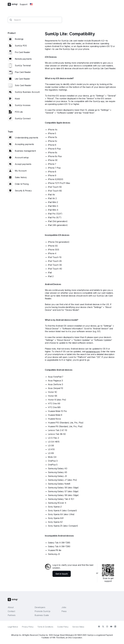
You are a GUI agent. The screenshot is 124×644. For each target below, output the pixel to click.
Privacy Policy (28, 627)
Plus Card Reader (23, 72)
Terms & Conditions (45, 627)
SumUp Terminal (23, 65)
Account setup (22, 157)
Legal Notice (13, 627)
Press (64, 611)
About (11, 607)
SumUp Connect (23, 118)
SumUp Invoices (23, 105)
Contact (11, 611)
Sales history (21, 177)
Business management (25, 151)
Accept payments (23, 164)
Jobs (64, 607)
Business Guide (42, 615)
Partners (12, 615)
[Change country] (31, 4)
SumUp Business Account (27, 92)
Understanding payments (26, 138)
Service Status (78, 627)
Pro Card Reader (22, 52)
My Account (21, 171)
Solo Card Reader (23, 85)
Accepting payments (24, 144)
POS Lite (19, 112)
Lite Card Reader (22, 79)
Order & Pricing (22, 184)
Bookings (19, 39)
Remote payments (23, 59)
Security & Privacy (23, 191)
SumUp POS (21, 46)
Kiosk (17, 99)
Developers (40, 607)
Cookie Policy (63, 627)
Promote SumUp (42, 611)
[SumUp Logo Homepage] (14, 4)
